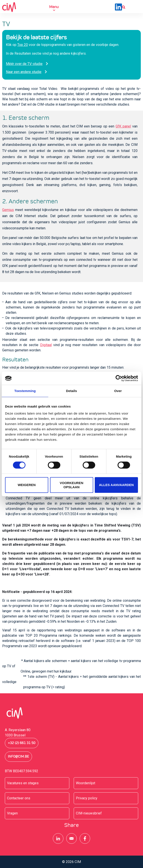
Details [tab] (71, 391)
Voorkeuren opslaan (71, 485)
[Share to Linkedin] (58, 838)
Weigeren (27, 485)
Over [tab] (118, 391)
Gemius (8, 210)
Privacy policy (87, 798)
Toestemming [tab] (25, 391)
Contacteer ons (19, 798)
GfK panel (123, 126)
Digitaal (46, 345)
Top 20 (23, 45)
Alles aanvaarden (116, 485)
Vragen (12, 813)
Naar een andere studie (24, 72)
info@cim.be (18, 756)
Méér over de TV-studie (24, 64)
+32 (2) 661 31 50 (22, 743)
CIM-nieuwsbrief (89, 813)
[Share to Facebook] (85, 838)
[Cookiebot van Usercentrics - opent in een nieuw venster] (119, 378)
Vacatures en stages (23, 783)
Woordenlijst (86, 783)
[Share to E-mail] (71, 838)
